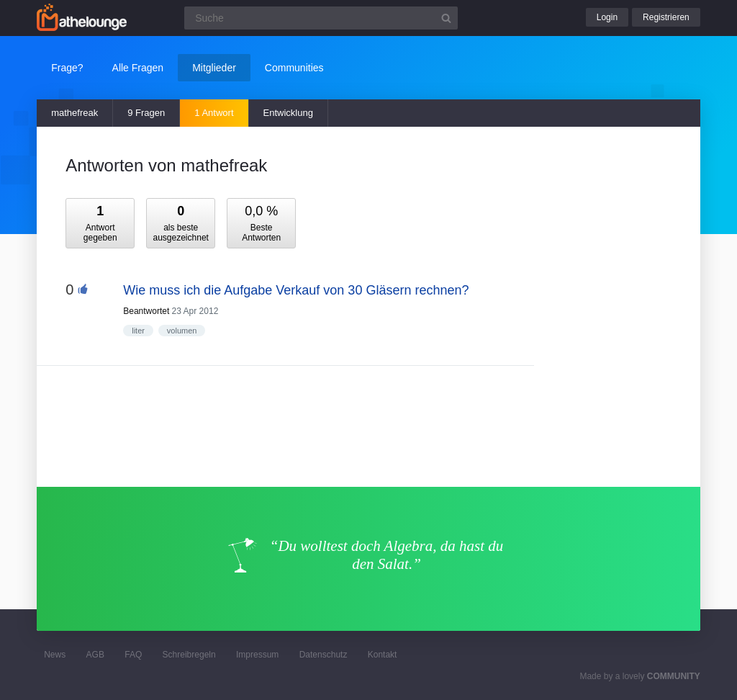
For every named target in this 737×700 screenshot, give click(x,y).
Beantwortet (146, 311)
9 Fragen (146, 113)
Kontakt (383, 655)
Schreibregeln (189, 655)
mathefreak (74, 113)
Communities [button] (294, 68)
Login (607, 17)
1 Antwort (214, 113)
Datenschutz (324, 655)
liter (138, 331)
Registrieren (666, 17)
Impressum (257, 655)
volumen (182, 331)
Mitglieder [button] (214, 68)
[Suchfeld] (321, 18)
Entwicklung (288, 113)
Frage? (67, 68)
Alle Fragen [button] (138, 68)
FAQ (133, 655)
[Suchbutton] (446, 18)
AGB (95, 655)
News (55, 655)
